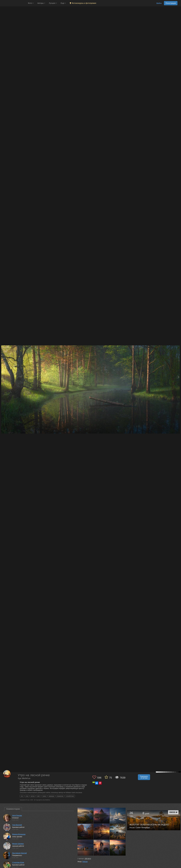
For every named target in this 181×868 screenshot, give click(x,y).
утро (27, 796)
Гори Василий (17, 825)
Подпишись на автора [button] (144, 777)
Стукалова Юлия (18, 862)
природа (51, 796)
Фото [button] (31, 3)
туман (44, 796)
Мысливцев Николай (19, 853)
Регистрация (171, 3)
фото (88, 859)
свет (38, 796)
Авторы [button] (41, 3)
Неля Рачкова (17, 815)
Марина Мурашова (19, 834)
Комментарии (13, 809)
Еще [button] (63, 3)
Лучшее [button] (53, 3)
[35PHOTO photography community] (14, 3)
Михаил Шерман (18, 844)
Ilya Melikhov (24, 778)
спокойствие (70, 796)
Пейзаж (85, 862)
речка (33, 796)
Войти (159, 3)
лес (22, 796)
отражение (60, 796)
